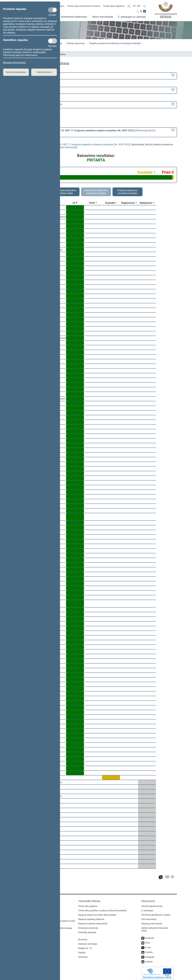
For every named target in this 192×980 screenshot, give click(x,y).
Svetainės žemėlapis (88, 942)
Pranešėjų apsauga (87, 930)
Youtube (149, 950)
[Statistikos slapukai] (52, 41)
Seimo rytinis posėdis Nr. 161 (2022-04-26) (40, 104)
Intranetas (83, 955)
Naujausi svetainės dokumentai (93, 921)
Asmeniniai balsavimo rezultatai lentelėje (96, 192)
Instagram (150, 955)
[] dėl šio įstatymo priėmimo (86, 132)
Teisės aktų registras (114, 6)
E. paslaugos (147, 908)
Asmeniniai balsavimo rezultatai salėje (64, 192)
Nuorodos (83, 937)
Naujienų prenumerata (152, 921)
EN (139, 6)
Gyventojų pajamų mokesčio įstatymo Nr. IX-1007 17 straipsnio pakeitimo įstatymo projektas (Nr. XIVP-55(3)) (73, 145)
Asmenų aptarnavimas (152, 904)
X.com (148, 945)
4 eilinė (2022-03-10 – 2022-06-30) (35, 90)
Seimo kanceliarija (102, 17)
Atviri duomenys (149, 917)
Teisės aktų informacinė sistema (84, 6)
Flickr (147, 941)
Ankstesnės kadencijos (74, 17)
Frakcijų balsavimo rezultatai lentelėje (128, 192)
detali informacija (67, 147)
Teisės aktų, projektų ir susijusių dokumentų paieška (102, 908)
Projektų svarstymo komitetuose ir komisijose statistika (115, 43)
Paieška (82, 951)
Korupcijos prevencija (88, 926)
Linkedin (149, 960)
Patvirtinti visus (44, 72)
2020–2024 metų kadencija (31, 76)
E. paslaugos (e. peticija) (132, 17)
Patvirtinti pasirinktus (16, 72)
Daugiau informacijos (14, 63)
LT (134, 6)
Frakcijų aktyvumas (76, 43)
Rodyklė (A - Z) (85, 946)
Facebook (149, 936)
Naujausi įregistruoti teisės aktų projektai (97, 913)
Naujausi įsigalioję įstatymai (91, 917)
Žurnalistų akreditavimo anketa (156, 913)
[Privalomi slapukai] (52, 10)
